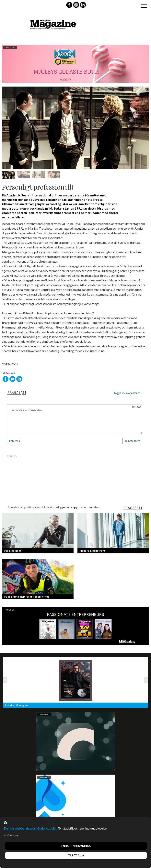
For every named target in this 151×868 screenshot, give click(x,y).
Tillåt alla (76, 855)
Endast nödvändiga (76, 846)
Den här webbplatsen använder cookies (30, 828)
